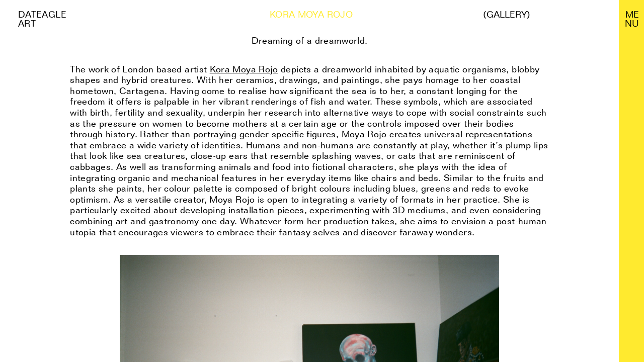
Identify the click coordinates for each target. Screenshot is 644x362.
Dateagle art (42, 19)
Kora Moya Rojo (244, 69)
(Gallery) (507, 15)
